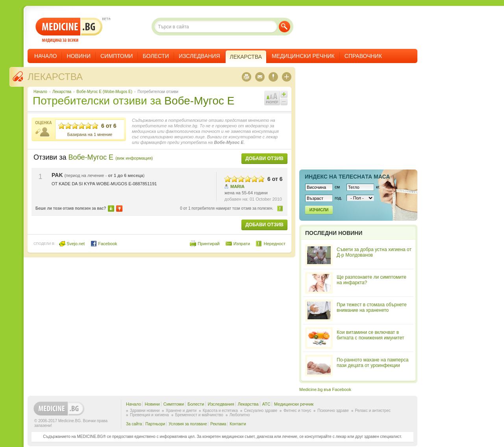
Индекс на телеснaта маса (347, 177)
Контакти (238, 424)
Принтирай (209, 244)
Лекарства (55, 77)
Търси (284, 27)
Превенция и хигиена (149, 415)
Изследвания (199, 56)
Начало (45, 56)
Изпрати (242, 244)
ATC (266, 404)
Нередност (280, 208)
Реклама (218, 424)
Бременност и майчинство (199, 415)
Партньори (155, 424)
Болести (156, 56)
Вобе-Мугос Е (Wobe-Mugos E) (104, 92)
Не (119, 209)
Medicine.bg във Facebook (325, 389)
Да (111, 209)
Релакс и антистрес (373, 411)
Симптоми (117, 56)
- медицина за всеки (69, 30)
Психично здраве (333, 411)
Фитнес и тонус (297, 411)
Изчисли (319, 210)
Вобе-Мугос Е (199, 101)
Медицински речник (303, 56)
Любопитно (240, 415)
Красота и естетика (220, 411)
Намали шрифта (284, 102)
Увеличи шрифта (284, 94)
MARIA (237, 186)
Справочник (363, 56)
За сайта (134, 424)
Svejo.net (72, 244)
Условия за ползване (188, 424)
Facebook (104, 244)
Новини (79, 56)
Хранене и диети (181, 411)
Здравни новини (145, 411)
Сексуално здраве (261, 411)
